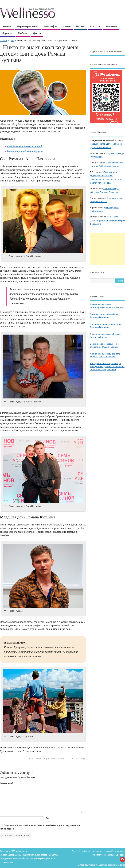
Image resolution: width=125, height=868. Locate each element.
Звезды (7, 26)
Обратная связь (106, 865)
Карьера (7, 33)
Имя (48, 818)
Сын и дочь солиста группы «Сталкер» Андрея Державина (107, 220)
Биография (51, 26)
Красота (95, 26)
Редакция (93, 865)
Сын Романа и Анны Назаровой (25, 146)
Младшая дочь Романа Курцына (25, 151)
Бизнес (80, 26)
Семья (67, 26)
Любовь (23, 33)
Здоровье (111, 26)
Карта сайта (120, 865)
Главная (4, 41)
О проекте (82, 865)
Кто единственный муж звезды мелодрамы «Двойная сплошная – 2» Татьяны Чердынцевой (107, 367)
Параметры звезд (28, 26)
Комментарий (6, 783)
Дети (12, 41)
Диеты (37, 33)
